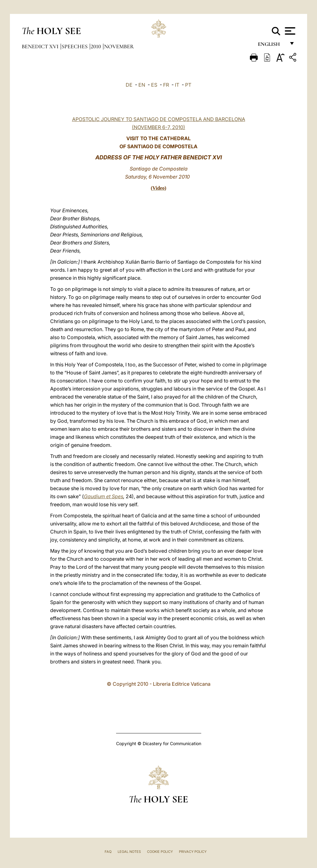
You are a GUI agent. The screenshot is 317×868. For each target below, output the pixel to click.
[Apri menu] (289, 31)
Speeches (75, 46)
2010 (96, 46)
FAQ (108, 852)
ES (154, 85)
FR (166, 85)
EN (142, 85)
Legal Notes (129, 852)
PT (188, 85)
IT (177, 85)
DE (129, 85)
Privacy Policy (193, 852)
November (119, 46)
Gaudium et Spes (104, 496)
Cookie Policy (160, 852)
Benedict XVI (41, 46)
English (272, 46)
